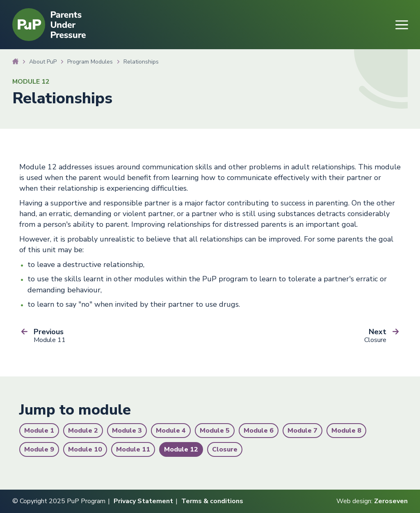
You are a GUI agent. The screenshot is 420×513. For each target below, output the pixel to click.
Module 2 (83, 431)
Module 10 (85, 449)
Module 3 (127, 431)
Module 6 (259, 431)
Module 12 (181, 449)
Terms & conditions (212, 501)
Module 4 (171, 431)
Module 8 (346, 431)
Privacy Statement (143, 501)
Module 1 (39, 431)
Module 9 (39, 449)
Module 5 (215, 431)
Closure (225, 449)
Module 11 (133, 449)
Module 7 (302, 431)
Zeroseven (391, 501)
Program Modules (90, 62)
